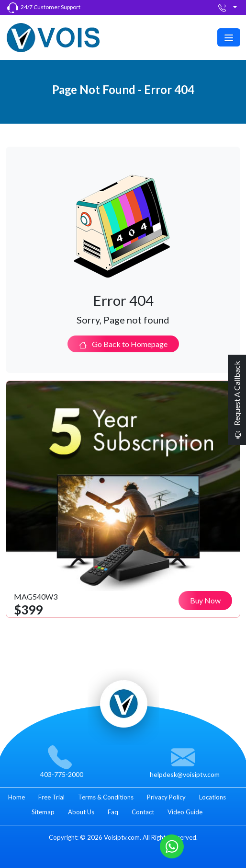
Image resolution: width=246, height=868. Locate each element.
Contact (143, 812)
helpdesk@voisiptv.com (185, 774)
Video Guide (185, 812)
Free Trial (51, 797)
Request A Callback (237, 400)
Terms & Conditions (106, 797)
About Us (81, 812)
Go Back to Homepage (123, 344)
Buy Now (205, 600)
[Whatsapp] (172, 845)
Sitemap (43, 812)
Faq (113, 812)
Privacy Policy (166, 797)
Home (17, 797)
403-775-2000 (62, 774)
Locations (212, 797)
